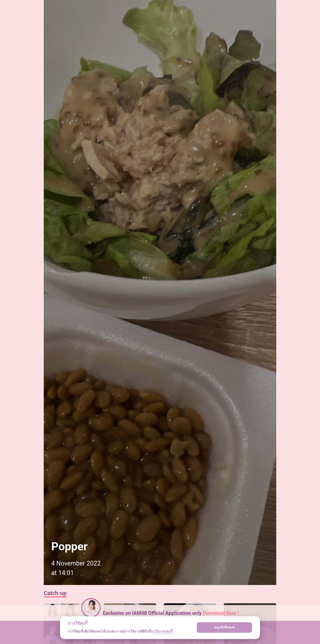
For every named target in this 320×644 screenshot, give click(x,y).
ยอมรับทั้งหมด (224, 627)
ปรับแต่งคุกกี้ (163, 631)
